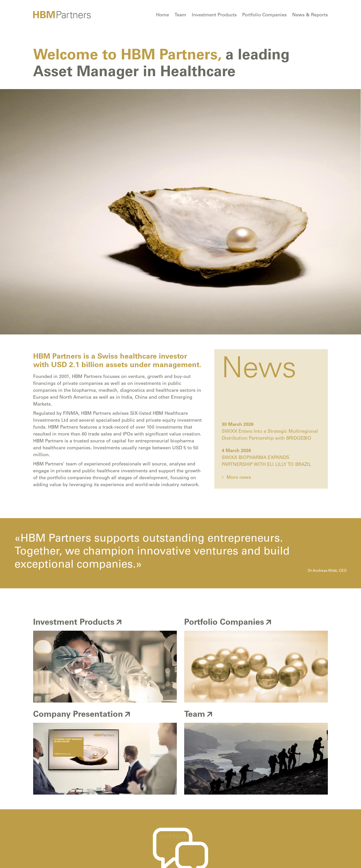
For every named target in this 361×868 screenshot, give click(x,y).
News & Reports (310, 15)
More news (239, 478)
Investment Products (214, 15)
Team (180, 15)
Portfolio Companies (264, 15)
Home (163, 15)
